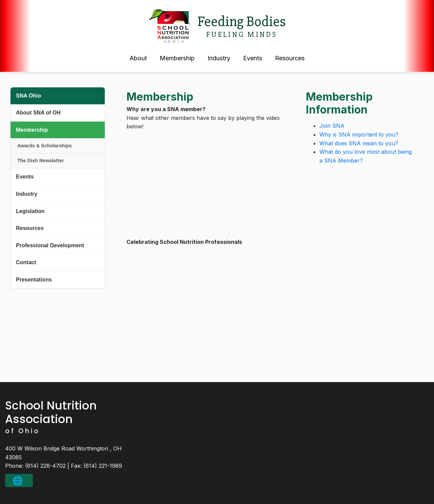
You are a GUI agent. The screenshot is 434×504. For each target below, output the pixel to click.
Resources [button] (290, 58)
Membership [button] (177, 58)
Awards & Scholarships (44, 146)
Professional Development (50, 245)
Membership (32, 130)
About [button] (138, 58)
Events (25, 177)
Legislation (30, 211)
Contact (26, 262)
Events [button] (253, 58)
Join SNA (332, 126)
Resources (30, 228)
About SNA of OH (38, 113)
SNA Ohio (28, 96)
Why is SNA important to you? (359, 134)
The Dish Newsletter (41, 161)
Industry (27, 194)
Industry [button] (219, 58)
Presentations (34, 280)
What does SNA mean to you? (359, 143)
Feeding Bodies (242, 22)
